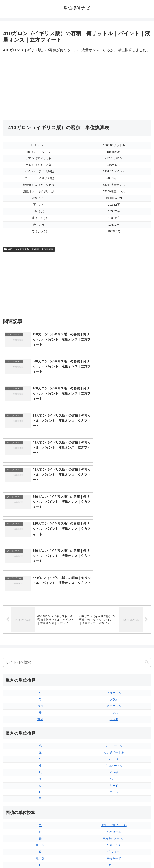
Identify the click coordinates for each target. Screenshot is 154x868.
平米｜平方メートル (114, 691)
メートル (114, 625)
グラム (114, 565)
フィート (114, 644)
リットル (40, 803)
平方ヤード (114, 724)
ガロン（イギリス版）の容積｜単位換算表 (29, 249)
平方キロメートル (114, 704)
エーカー (114, 731)
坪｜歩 (40, 711)
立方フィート (114, 777)
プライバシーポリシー (115, 855)
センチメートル (114, 618)
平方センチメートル (40, 737)
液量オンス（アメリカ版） (114, 770)
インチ (114, 638)
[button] (147, 528)
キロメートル (114, 631)
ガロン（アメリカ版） (114, 803)
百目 (40, 572)
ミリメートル (114, 611)
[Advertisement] (40, 86)
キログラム (114, 572)
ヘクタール (114, 697)
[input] (77, 528)
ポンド (114, 585)
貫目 (40, 585)
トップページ (39, 855)
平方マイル (114, 737)
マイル (114, 658)
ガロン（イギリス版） (114, 797)
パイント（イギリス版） (114, 784)
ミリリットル (40, 797)
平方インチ (114, 711)
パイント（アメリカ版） (114, 790)
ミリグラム (114, 558)
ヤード (114, 651)
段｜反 (40, 724)
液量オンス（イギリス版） (114, 764)
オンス (114, 578)
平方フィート (114, 717)
